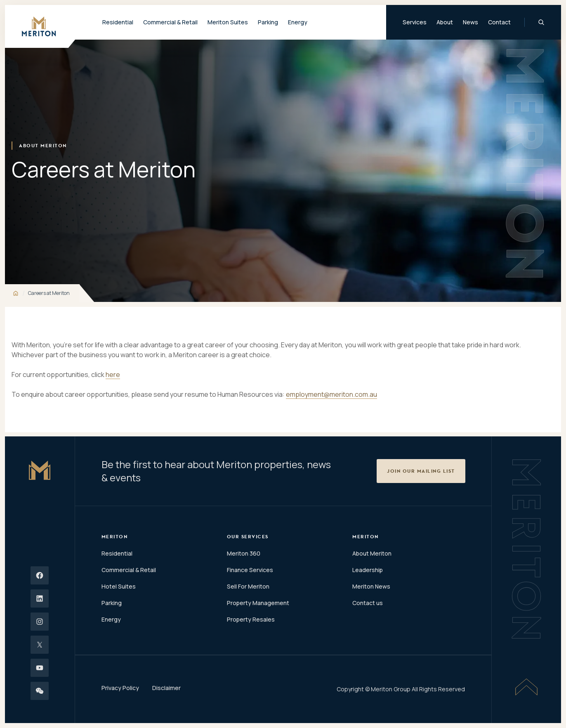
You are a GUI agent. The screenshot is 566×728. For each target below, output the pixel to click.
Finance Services (250, 570)
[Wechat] (40, 691)
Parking (268, 22)
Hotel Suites (119, 586)
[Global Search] (541, 22)
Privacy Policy (120, 688)
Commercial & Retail (129, 570)
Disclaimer (166, 688)
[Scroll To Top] (526, 687)
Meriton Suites (228, 22)
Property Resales (251, 619)
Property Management (258, 603)
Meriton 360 (244, 553)
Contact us (368, 603)
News (470, 22)
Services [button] (415, 22)
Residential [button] (118, 22)
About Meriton (372, 553)
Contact (499, 22)
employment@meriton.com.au (331, 394)
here (113, 375)
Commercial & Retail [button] (170, 22)
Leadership (368, 570)
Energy (298, 22)
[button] (421, 471)
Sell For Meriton (248, 586)
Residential (117, 553)
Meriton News (371, 586)
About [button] (445, 22)
